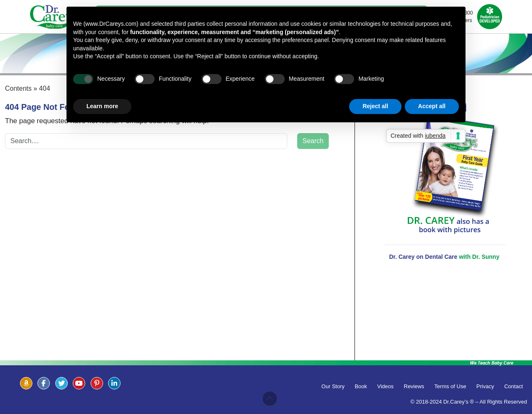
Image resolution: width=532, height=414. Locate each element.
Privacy (485, 386)
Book (361, 386)
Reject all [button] (375, 106)
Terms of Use (450, 386)
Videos (386, 386)
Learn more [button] (102, 106)
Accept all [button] (432, 106)
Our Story (333, 386)
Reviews (414, 386)
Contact (514, 386)
